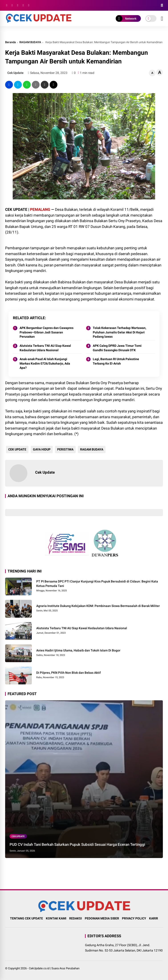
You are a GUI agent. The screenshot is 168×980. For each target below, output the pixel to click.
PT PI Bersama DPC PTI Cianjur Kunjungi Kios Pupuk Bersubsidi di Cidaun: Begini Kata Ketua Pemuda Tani (97, 584)
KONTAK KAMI (56, 918)
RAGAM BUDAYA (30, 42)
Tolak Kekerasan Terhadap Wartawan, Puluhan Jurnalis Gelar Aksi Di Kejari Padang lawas (119, 332)
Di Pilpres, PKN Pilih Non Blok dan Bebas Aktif (69, 673)
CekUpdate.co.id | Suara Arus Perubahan (54, 968)
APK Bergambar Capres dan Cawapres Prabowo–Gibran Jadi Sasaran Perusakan (47, 332)
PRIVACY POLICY (134, 918)
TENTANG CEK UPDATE (26, 918)
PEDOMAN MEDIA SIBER (102, 918)
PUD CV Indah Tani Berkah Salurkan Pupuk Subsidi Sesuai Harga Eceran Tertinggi (77, 844)
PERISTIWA (64, 449)
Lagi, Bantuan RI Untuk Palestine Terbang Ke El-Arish (116, 361)
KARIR (154, 918)
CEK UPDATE (16, 449)
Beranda (10, 42)
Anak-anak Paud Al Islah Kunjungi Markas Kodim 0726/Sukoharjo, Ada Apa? (45, 363)
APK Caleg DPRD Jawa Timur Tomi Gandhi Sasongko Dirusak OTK (117, 348)
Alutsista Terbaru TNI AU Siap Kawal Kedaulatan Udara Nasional (45, 348)
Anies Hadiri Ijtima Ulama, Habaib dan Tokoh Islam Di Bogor (78, 650)
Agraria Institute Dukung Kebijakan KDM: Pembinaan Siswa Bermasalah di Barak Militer (98, 606)
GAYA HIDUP (41, 449)
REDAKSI (76, 918)
